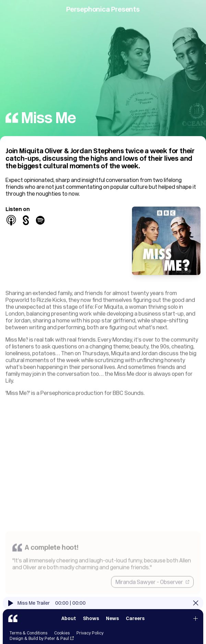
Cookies (62, 638)
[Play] (11, 608)
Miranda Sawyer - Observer (152, 592)
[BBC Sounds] (26, 220)
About (69, 623)
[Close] (196, 608)
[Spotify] (40, 220)
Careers (135, 623)
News (112, 623)
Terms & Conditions (28, 638)
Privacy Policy (90, 638)
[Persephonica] (13, 623)
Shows (91, 623)
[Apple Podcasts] (11, 220)
